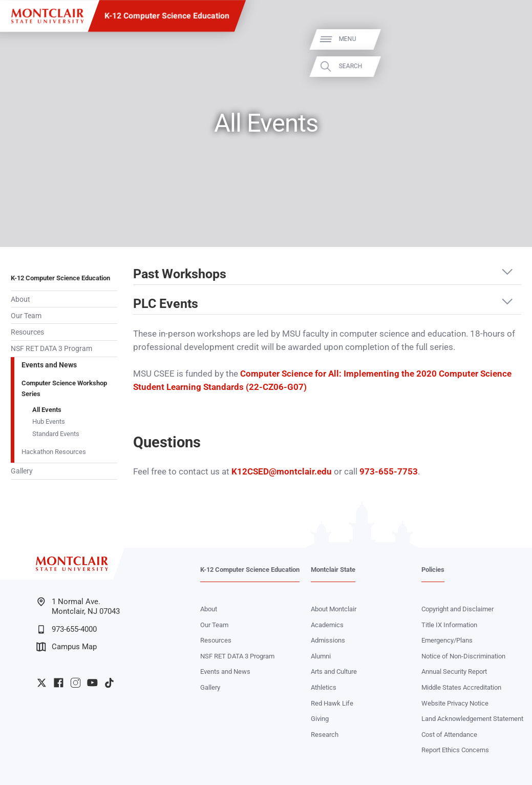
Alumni (321, 656)
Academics (327, 625)
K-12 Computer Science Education (167, 16)
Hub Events (49, 421)
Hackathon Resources (54, 452)
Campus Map (67, 647)
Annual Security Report (454, 672)
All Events (47, 410)
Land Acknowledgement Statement (472, 719)
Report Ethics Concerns (455, 750)
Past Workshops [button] (180, 274)
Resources (27, 332)
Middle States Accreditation (461, 687)
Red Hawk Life (332, 703)
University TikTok (109, 683)
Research (325, 735)
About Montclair (334, 609)
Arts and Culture (334, 672)
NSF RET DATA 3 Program (51, 348)
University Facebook (59, 683)
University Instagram (76, 683)
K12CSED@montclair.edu (282, 472)
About (20, 299)
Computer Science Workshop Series (64, 388)
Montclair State (333, 570)
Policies (433, 570)
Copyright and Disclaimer (457, 609)
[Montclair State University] (47, 16)
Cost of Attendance (449, 735)
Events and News (49, 365)
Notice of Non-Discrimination (463, 656)
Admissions (328, 640)
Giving (320, 719)
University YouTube (92, 683)
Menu (507, 39)
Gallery (22, 471)
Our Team (26, 316)
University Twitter (42, 683)
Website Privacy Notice (455, 703)
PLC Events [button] (166, 304)
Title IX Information (449, 625)
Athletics (324, 687)
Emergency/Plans (447, 640)
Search (510, 66)
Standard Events (56, 434)
